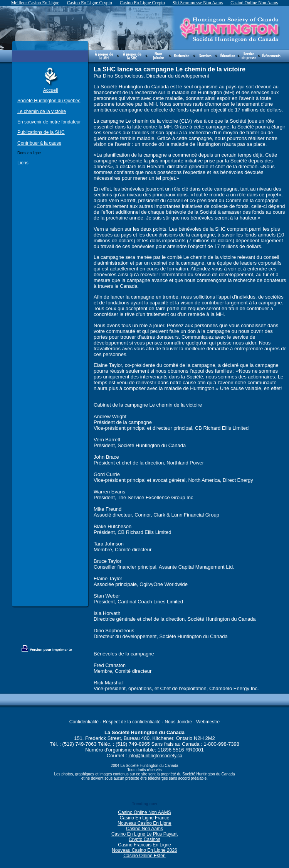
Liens (23, 163)
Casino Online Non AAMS (144, 812)
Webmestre (208, 722)
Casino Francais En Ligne (144, 845)
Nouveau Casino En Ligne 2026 (144, 850)
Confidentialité (84, 722)
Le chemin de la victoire (42, 111)
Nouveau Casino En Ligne (144, 823)
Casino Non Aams (144, 829)
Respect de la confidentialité (131, 722)
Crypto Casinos (144, 839)
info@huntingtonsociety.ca (155, 756)
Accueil (51, 90)
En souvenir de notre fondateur (49, 122)
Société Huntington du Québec (49, 101)
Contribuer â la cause (39, 143)
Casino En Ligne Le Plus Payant (144, 834)
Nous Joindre (178, 722)
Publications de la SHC (41, 132)
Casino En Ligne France (145, 818)
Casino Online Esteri (144, 856)
